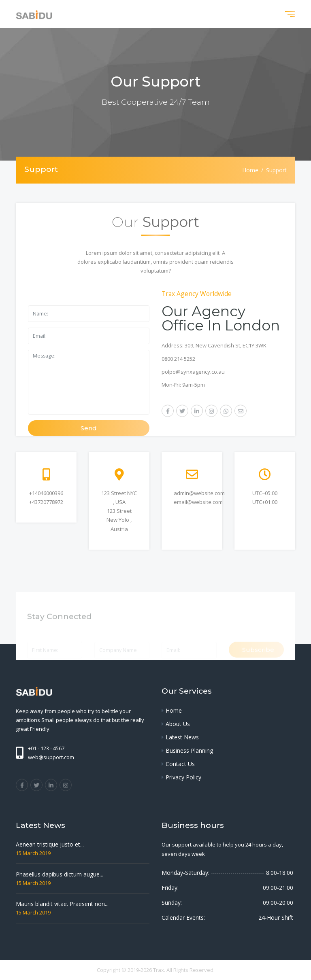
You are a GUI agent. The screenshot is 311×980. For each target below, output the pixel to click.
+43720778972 (46, 502)
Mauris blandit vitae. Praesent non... (62, 904)
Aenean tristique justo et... (50, 844)
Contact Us (180, 764)
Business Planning (189, 750)
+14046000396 (46, 493)
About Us (178, 724)
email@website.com (198, 502)
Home (250, 170)
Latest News (182, 737)
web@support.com (51, 757)
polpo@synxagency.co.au (193, 372)
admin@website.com (199, 493)
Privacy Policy (183, 777)
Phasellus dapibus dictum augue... (60, 874)
